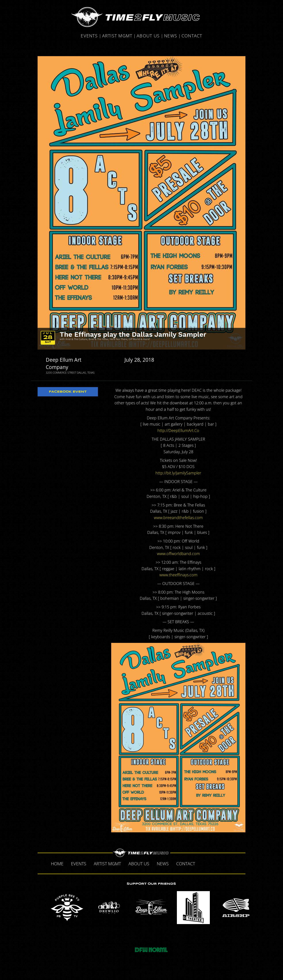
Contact (192, 36)
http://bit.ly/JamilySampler (178, 473)
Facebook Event (68, 392)
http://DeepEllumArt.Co (178, 430)
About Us (148, 36)
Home (57, 864)
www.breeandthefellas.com (178, 518)
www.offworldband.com (178, 554)
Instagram (231, 863)
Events (89, 36)
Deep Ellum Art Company (64, 363)
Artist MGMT (117, 36)
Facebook (203, 863)
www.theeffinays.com (178, 575)
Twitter (213, 863)
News (171, 36)
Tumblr (222, 863)
